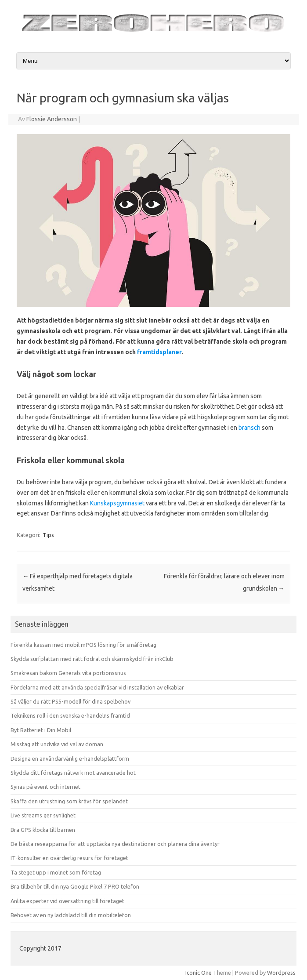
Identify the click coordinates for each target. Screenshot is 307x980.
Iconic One (199, 973)
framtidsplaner (159, 352)
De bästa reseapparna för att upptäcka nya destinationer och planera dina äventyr (115, 844)
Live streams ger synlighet (43, 815)
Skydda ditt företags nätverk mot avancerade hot (73, 773)
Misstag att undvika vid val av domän (57, 744)
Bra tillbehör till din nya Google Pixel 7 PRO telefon (75, 886)
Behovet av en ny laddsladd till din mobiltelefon (71, 915)
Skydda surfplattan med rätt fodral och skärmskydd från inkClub (92, 659)
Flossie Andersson (52, 119)
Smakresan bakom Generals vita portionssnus (68, 673)
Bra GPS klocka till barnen (43, 830)
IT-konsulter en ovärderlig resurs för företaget (69, 858)
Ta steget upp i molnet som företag (56, 872)
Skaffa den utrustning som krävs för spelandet (69, 801)
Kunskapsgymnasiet (117, 503)
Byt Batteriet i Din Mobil (41, 730)
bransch (249, 428)
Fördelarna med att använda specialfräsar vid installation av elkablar (97, 687)
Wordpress (281, 973)
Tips (48, 535)
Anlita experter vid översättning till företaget (67, 901)
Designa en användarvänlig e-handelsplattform (70, 759)
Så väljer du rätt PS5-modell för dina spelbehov (70, 701)
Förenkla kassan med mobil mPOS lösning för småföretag (83, 645)
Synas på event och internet (45, 787)
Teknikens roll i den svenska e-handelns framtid (70, 715)
